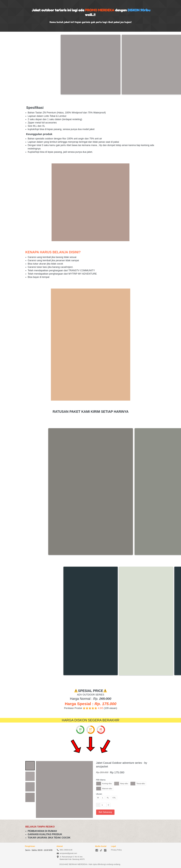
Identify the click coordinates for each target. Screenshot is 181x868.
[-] (97, 850)
